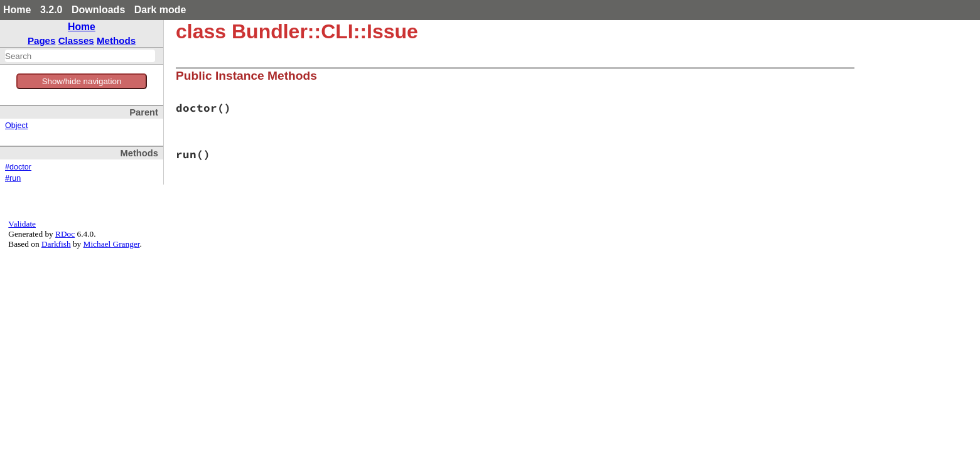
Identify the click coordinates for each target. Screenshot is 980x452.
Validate (22, 224)
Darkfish (56, 244)
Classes (76, 40)
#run (13, 178)
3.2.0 (51, 10)
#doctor (18, 167)
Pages (42, 40)
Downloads (98, 10)
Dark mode (160, 10)
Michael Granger (112, 244)
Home (17, 10)
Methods (116, 40)
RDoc (65, 234)
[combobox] (80, 56)
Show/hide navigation (82, 81)
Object (16, 126)
